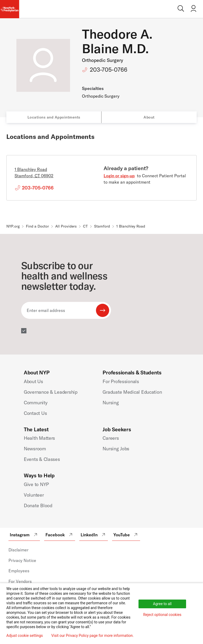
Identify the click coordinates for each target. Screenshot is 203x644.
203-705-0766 (109, 70)
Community (36, 403)
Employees (19, 571)
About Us (33, 381)
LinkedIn (94, 535)
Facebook (60, 535)
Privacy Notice (22, 560)
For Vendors (20, 581)
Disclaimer (19, 550)
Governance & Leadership (51, 392)
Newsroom (35, 449)
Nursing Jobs (116, 449)
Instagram (24, 535)
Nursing (111, 403)
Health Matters (39, 438)
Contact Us (35, 413)
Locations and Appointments (54, 117)
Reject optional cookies (162, 615)
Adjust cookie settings (25, 636)
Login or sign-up (119, 176)
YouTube (126, 535)
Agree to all (162, 604)
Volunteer (34, 495)
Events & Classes (42, 459)
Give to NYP (36, 484)
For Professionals (121, 381)
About (149, 117)
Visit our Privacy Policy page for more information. (93, 636)
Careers (111, 438)
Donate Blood (38, 505)
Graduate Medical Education (132, 392)
